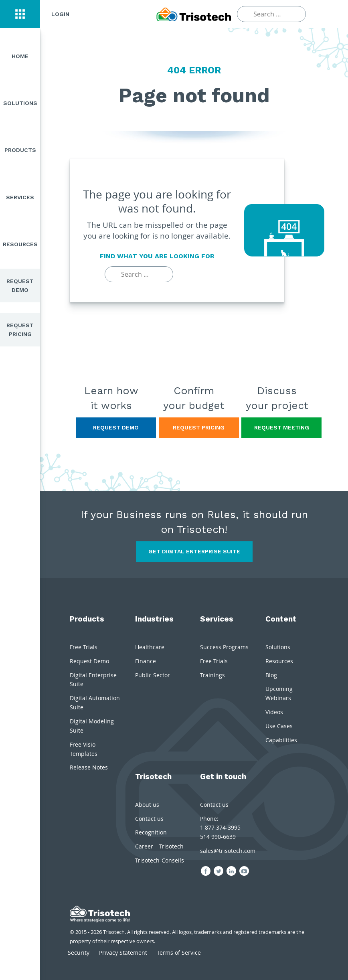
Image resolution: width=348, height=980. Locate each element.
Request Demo (20, 285)
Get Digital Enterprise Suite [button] (194, 551)
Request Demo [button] (116, 427)
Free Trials (84, 647)
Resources (20, 244)
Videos (274, 712)
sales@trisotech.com (228, 851)
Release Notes (89, 767)
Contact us (149, 819)
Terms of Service (179, 953)
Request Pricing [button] (199, 427)
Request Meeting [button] (282, 427)
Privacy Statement (123, 953)
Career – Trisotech (159, 846)
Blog (271, 675)
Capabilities (281, 740)
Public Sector (153, 675)
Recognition (151, 832)
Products (20, 150)
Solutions (20, 103)
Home (20, 56)
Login (60, 14)
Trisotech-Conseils (160, 860)
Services (20, 197)
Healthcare (150, 647)
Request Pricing (20, 330)
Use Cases (279, 726)
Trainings (212, 675)
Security (79, 953)
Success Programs (224, 647)
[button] (20, 14)
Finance (146, 661)
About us (147, 805)
